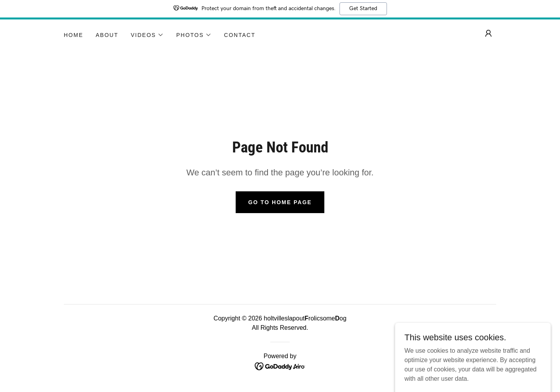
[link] (280, 366)
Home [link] (73, 35)
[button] (147, 35)
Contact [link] (240, 35)
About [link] (107, 35)
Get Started (363, 9)
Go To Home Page (280, 202)
